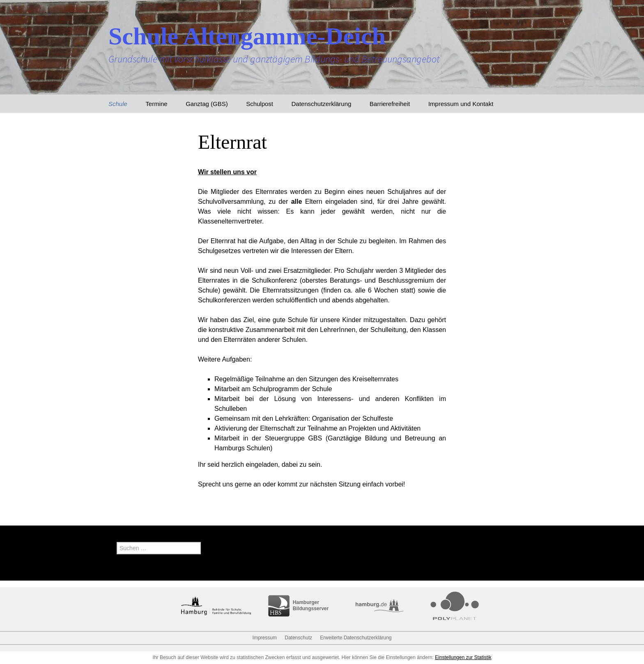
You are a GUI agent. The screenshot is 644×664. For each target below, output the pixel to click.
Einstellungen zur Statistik (463, 657)
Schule (118, 104)
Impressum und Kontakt (461, 104)
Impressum (265, 638)
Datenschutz (298, 638)
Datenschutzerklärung (321, 104)
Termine (156, 104)
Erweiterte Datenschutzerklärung (356, 638)
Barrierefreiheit (390, 104)
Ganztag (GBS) (207, 104)
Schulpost (260, 104)
